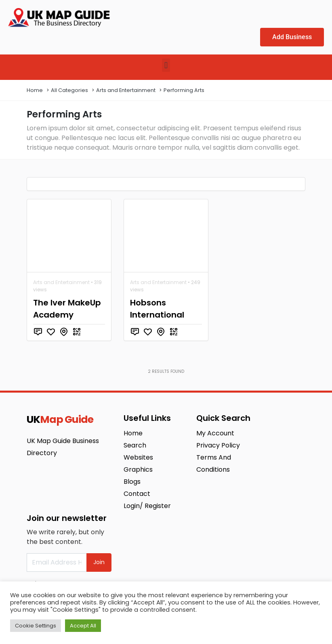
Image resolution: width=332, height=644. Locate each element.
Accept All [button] (83, 626)
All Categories (69, 90)
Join (99, 562)
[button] (166, 65)
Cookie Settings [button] (36, 626)
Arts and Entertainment (126, 90)
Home (35, 90)
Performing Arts (184, 90)
